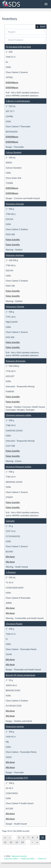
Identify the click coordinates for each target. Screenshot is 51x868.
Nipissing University (19, 856)
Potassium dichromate (16, 361)
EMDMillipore (12, 82)
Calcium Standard (14, 152)
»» (37, 842)
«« (5, 837)
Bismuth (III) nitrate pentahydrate (20, 675)
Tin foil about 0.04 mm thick (18, 47)
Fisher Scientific (13, 240)
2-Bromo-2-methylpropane (18, 101)
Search (40, 27)
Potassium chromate (15, 204)
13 (17, 842)
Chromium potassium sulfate (18, 415)
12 (11, 842)
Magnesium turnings (15, 726)
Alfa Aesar (10, 557)
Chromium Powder (14, 624)
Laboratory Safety (11, 859)
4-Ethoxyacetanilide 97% (17, 778)
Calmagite (10, 521)
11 (5, 842)
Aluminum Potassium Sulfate (18, 467)
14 (22, 842)
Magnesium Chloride (15, 307)
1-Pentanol (11, 572)
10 (42, 837)
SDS (11, 4)
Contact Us (42, 859)
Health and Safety (28, 859)
